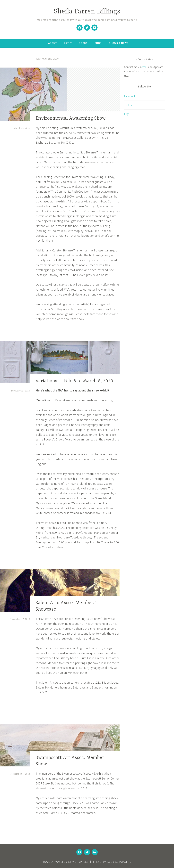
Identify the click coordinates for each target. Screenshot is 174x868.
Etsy (126, 114)
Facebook (130, 96)
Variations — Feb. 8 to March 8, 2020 (74, 381)
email (145, 67)
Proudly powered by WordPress (65, 862)
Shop (98, 43)
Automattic (123, 862)
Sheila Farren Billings (87, 12)
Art (67, 43)
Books (83, 43)
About (53, 43)
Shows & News (119, 43)
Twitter (128, 105)
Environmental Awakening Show (71, 119)
